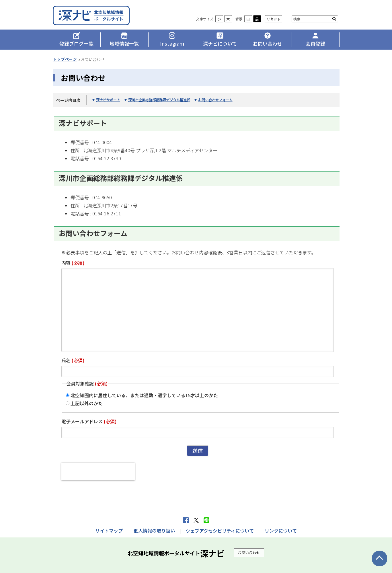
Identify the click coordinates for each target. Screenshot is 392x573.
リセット (274, 20)
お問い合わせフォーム (224, 101)
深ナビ (94, 16)
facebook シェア (186, 520)
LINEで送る (206, 520)
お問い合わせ (249, 553)
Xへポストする (196, 520)
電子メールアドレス (89, 423)
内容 (73, 264)
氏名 (73, 361)
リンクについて (281, 531)
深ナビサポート (109, 101)
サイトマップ (109, 531)
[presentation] (98, 473)
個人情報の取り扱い (154, 531)
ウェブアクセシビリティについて (220, 531)
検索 (334, 20)
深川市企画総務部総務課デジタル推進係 (164, 101)
